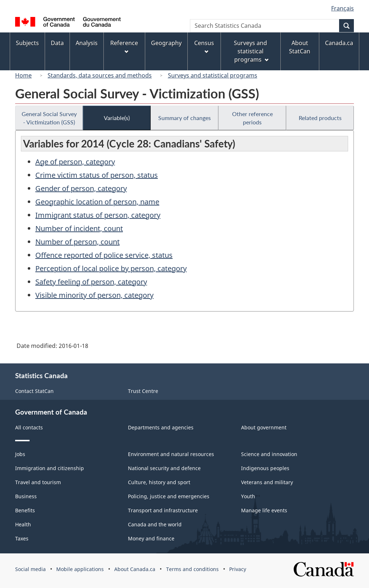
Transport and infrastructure (163, 510)
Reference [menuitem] (124, 46)
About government (264, 427)
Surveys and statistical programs (213, 75)
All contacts (29, 427)
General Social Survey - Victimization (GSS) (49, 118)
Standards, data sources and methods (100, 75)
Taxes (22, 538)
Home (23, 75)
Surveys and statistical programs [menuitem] (251, 51)
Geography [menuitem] (166, 43)
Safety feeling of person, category (91, 282)
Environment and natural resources (171, 454)
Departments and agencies (161, 427)
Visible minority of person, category (94, 295)
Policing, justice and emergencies (169, 496)
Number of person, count (77, 242)
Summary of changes (184, 118)
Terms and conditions (192, 569)
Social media (30, 569)
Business (26, 496)
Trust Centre (143, 391)
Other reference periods (252, 118)
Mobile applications (80, 569)
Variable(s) (117, 118)
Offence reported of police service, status (104, 255)
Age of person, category (75, 162)
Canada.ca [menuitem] (339, 43)
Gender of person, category (81, 188)
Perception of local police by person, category (111, 268)
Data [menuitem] (57, 43)
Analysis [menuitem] (87, 43)
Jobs (20, 454)
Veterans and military (267, 482)
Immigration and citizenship (50, 468)
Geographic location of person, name (97, 202)
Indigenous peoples (265, 468)
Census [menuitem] (204, 46)
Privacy (238, 569)
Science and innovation (269, 454)
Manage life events (264, 510)
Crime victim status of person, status (97, 175)
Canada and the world (155, 524)
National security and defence (164, 468)
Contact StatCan (34, 391)
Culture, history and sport (159, 482)
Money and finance (151, 538)
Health (23, 524)
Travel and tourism (38, 482)
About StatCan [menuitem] (300, 47)
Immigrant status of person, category (98, 215)
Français (343, 8)
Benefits (25, 510)
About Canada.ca (135, 569)
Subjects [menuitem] (27, 43)
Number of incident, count (79, 228)
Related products (320, 118)
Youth (248, 496)
